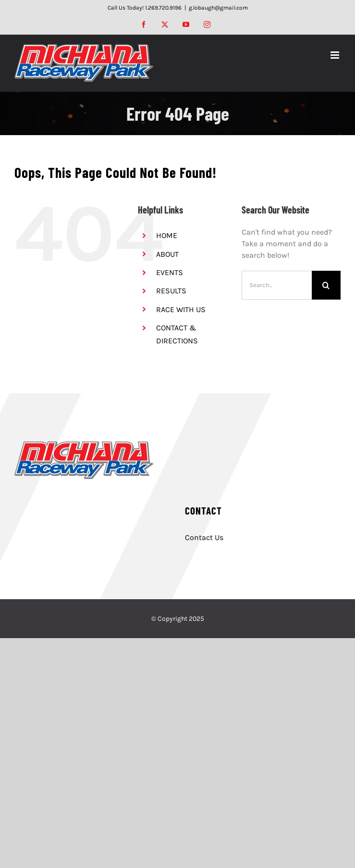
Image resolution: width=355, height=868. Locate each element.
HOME (167, 235)
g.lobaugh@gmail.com (218, 8)
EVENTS (170, 272)
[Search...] (277, 285)
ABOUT (167, 254)
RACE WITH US (181, 309)
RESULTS (171, 291)
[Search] (326, 285)
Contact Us (204, 537)
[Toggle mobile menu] (336, 55)
